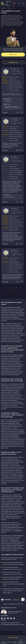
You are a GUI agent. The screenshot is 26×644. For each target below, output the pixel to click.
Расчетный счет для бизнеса (6, 3)
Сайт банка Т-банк (13, 638)
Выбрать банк (13, 55)
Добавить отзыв (13, 62)
